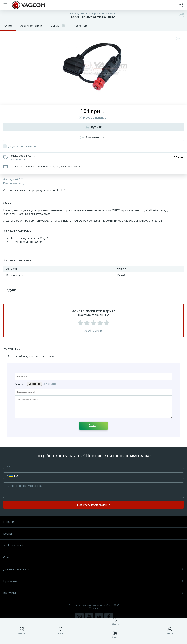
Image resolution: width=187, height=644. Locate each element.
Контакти (93, 593)
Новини (93, 522)
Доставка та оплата (93, 569)
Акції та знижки (93, 545)
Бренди (93, 534)
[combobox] (12, 476)
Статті (93, 557)
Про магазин (93, 581)
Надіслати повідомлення (94, 505)
